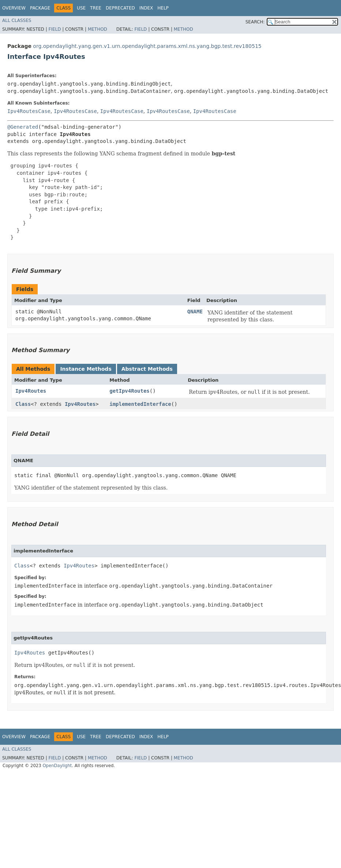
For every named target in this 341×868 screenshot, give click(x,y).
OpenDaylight (57, 766)
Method (98, 29)
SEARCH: (255, 22)
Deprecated (120, 8)
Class (23, 404)
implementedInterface (140, 404)
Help (163, 8)
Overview (14, 8)
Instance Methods (86, 369)
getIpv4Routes (130, 391)
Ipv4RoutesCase (29, 111)
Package (40, 8)
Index (146, 8)
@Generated (23, 127)
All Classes (17, 20)
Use (81, 8)
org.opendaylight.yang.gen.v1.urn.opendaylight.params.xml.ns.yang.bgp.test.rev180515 (147, 46)
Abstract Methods (147, 369)
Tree (96, 8)
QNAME (195, 312)
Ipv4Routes (31, 391)
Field (55, 29)
